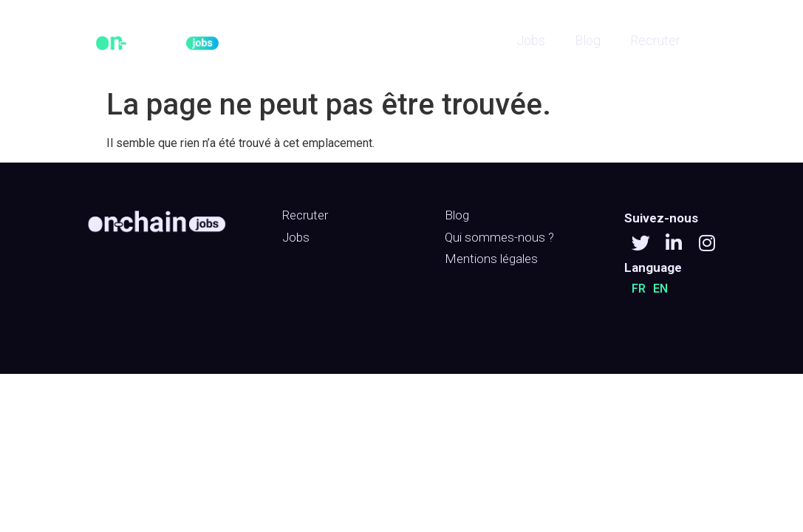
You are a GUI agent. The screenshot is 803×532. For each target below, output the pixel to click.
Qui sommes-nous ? (499, 237)
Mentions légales (491, 259)
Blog (588, 40)
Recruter (655, 40)
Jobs (531, 40)
